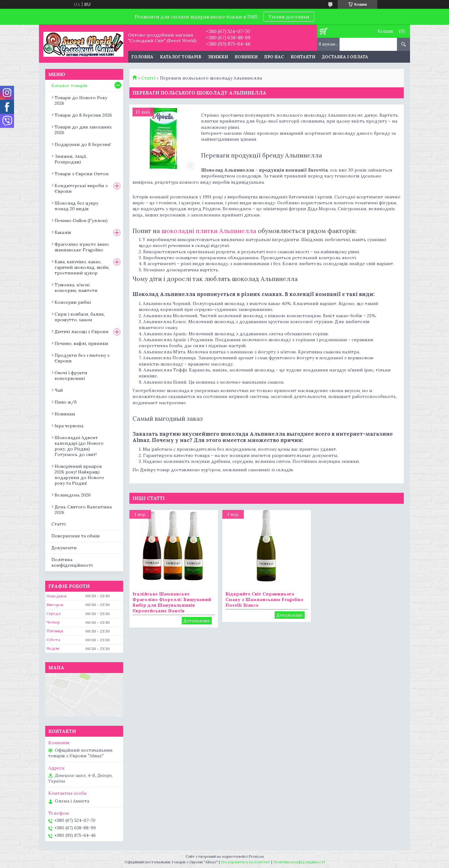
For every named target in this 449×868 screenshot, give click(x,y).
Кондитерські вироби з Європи (81, 188)
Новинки (246, 57)
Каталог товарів (181, 57)
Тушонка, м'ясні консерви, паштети (76, 288)
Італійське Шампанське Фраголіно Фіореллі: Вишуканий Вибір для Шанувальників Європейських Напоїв (172, 602)
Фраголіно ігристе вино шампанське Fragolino (82, 247)
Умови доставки (289, 17)
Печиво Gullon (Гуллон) (81, 221)
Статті (148, 78)
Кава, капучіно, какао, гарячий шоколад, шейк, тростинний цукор (82, 267)
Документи (64, 548)
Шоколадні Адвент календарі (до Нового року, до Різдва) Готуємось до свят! (79, 446)
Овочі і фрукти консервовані (71, 376)
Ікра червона (69, 426)
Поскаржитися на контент (246, 862)
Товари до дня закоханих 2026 (83, 130)
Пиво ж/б (66, 402)
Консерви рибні (73, 302)
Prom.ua (256, 856)
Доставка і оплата (345, 57)
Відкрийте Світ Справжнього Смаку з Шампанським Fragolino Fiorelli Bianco (264, 599)
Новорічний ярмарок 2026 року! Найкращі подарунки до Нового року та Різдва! (79, 475)
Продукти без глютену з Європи (82, 358)
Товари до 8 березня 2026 (83, 115)
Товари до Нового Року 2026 (81, 100)
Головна (142, 57)
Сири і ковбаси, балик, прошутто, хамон (80, 317)
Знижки (218, 57)
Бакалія (63, 232)
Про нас (274, 57)
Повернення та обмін (76, 536)
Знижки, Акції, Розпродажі (71, 159)
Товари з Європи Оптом (82, 174)
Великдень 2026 (73, 495)
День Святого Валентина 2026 (83, 510)
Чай (59, 390)
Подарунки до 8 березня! (83, 144)
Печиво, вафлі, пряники (81, 343)
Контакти (303, 57)
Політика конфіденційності (72, 563)
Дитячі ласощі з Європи (82, 332)
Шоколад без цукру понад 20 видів (76, 206)
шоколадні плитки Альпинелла (209, 231)
